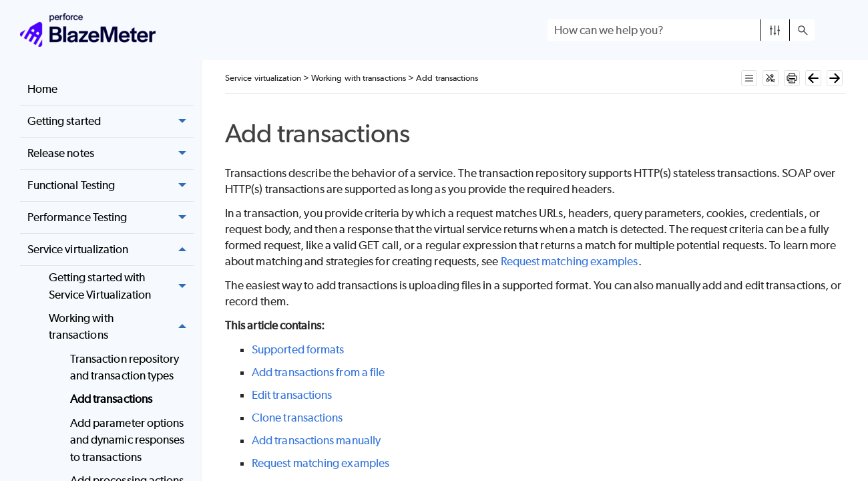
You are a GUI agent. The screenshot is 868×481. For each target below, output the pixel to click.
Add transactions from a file (318, 372)
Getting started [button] (111, 121)
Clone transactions (297, 418)
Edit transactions (292, 395)
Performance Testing (111, 217)
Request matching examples (570, 261)
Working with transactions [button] (121, 327)
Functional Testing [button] (111, 185)
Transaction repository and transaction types (125, 367)
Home (42, 89)
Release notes (111, 153)
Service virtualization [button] (111, 250)
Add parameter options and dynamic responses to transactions (128, 440)
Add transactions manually (316, 440)
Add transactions (111, 399)
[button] (775, 30)
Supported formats (298, 349)
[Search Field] (681, 30)
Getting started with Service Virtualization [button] (121, 286)
